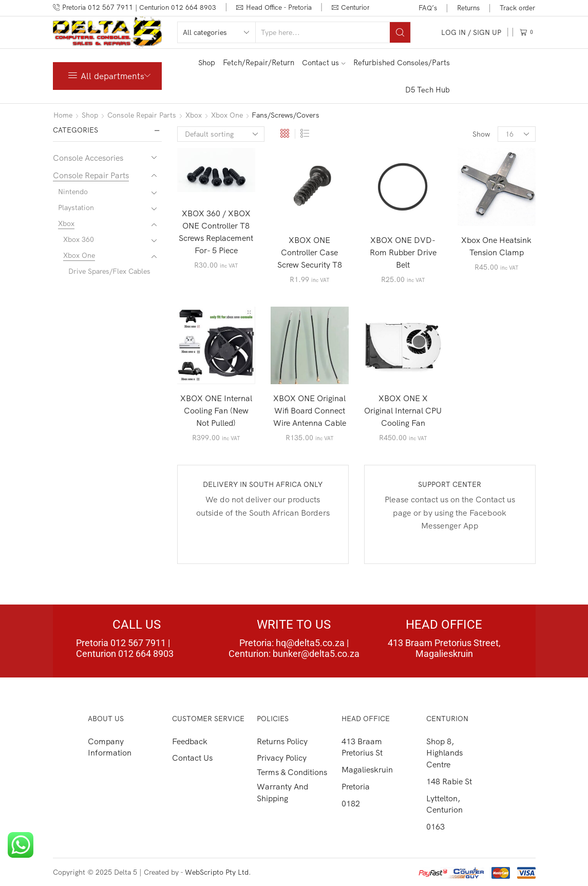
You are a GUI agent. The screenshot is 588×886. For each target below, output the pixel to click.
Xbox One (227, 115)
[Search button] (400, 32)
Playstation (76, 208)
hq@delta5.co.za (310, 643)
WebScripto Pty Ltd (217, 872)
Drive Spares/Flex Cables (109, 271)
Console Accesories (88, 158)
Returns (468, 8)
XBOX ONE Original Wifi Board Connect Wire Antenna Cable (310, 410)
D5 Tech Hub (428, 90)
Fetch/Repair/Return (259, 62)
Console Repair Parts (142, 115)
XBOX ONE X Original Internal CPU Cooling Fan (403, 410)
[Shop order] (221, 134)
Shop (207, 62)
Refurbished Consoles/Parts (402, 62)
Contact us (324, 62)
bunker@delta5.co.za (316, 654)
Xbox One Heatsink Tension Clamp (496, 246)
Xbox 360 (79, 239)
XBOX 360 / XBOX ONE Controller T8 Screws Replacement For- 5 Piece (216, 232)
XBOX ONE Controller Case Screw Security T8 (310, 252)
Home (63, 115)
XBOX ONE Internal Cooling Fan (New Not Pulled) (216, 410)
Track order (517, 8)
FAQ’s (428, 8)
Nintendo (73, 192)
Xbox (194, 115)
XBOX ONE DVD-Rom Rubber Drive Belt (403, 252)
